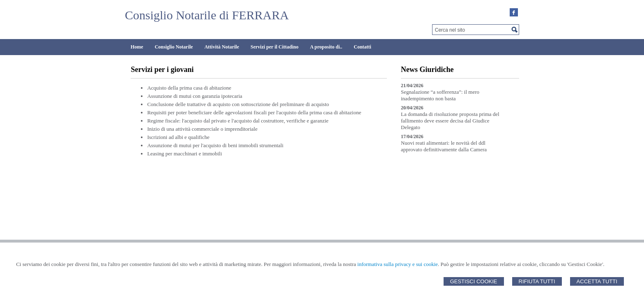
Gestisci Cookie (474, 281)
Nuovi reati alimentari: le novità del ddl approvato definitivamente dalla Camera (444, 146)
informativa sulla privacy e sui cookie (398, 264)
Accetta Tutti (597, 281)
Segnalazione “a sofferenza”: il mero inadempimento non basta (440, 95)
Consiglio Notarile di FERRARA (207, 15)
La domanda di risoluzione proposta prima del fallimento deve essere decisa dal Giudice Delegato (450, 121)
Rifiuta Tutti (537, 281)
